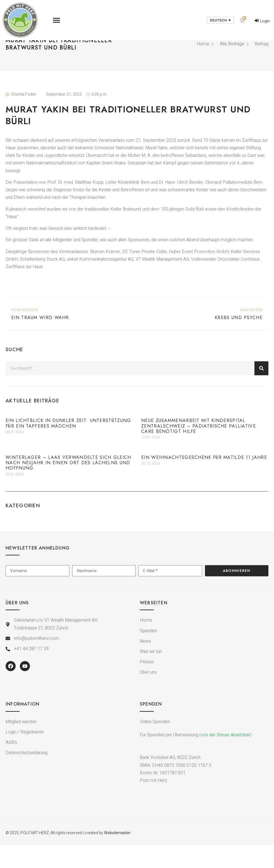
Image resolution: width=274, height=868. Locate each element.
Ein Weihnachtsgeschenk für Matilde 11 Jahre (204, 480)
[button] (56, 20)
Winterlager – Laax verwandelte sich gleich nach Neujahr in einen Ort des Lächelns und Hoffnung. (68, 486)
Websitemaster (117, 856)
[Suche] (261, 391)
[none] (220, 20)
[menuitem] (220, 20)
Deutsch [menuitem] (219, 20)
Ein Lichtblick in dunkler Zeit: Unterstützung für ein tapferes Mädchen (68, 446)
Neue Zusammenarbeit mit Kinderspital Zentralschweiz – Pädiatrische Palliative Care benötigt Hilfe (199, 449)
